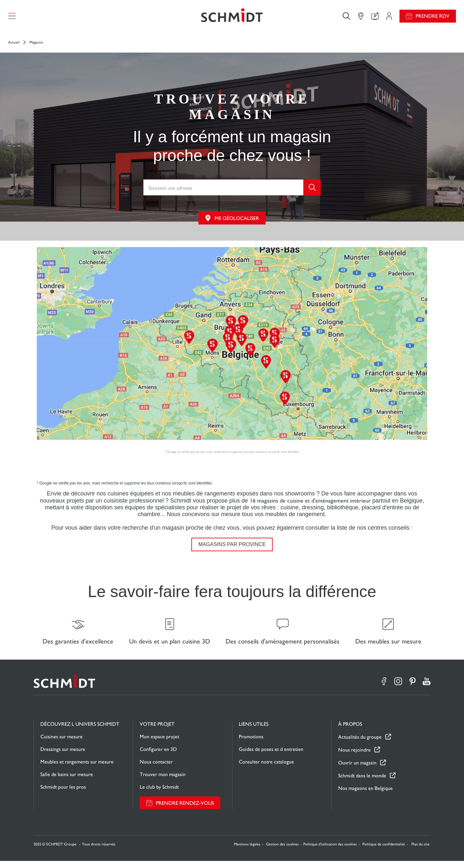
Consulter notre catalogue (266, 769)
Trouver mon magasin (163, 781)
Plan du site (420, 851)
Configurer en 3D (158, 756)
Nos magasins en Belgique (365, 795)
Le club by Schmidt (159, 794)
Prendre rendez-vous (185, 810)
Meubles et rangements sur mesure (77, 769)
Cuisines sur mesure (61, 744)
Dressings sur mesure (63, 756)
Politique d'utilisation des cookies (330, 851)
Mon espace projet (159, 744)
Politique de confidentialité (384, 851)
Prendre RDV (433, 18)
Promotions (251, 744)
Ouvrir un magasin (357, 770)
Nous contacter (156, 769)
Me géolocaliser (237, 222)
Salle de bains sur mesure (67, 781)
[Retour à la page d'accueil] (232, 18)
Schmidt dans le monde (362, 783)
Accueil (14, 46)
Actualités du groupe (360, 744)
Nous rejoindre (354, 757)
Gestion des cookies (282, 851)
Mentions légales (247, 851)
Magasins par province (232, 548)
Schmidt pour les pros (63, 794)
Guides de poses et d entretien (271, 756)
